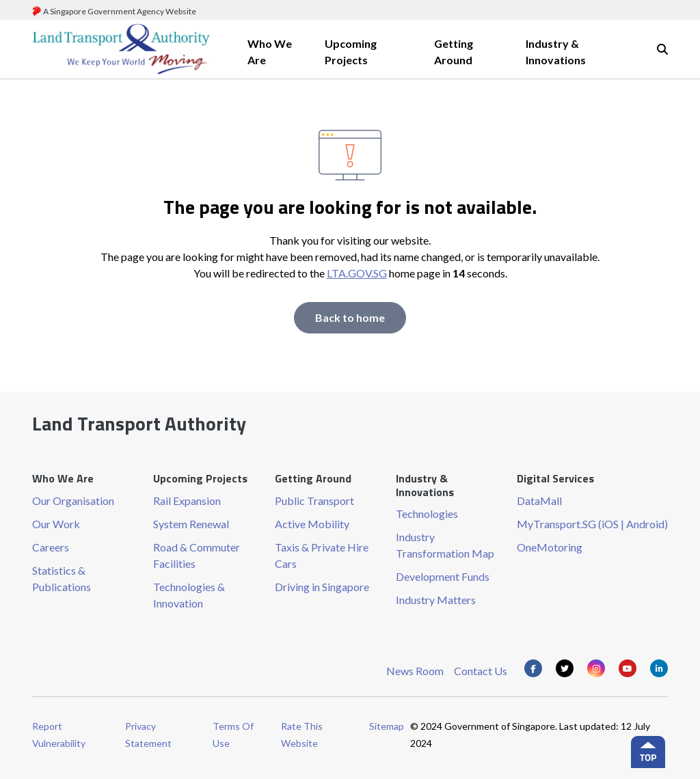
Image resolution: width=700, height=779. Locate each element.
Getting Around (454, 52)
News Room (415, 671)
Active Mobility (312, 524)
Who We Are (270, 52)
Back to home (350, 317)
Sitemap (387, 726)
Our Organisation (73, 501)
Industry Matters (436, 600)
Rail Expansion (187, 501)
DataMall (539, 501)
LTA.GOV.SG (357, 273)
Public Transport (314, 501)
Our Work (56, 524)
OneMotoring (550, 547)
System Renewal (191, 524)
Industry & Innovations (556, 52)
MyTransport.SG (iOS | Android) (592, 524)
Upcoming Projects (351, 52)
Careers (51, 547)
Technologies (427, 514)
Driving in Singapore (322, 587)
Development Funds (443, 576)
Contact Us (481, 671)
